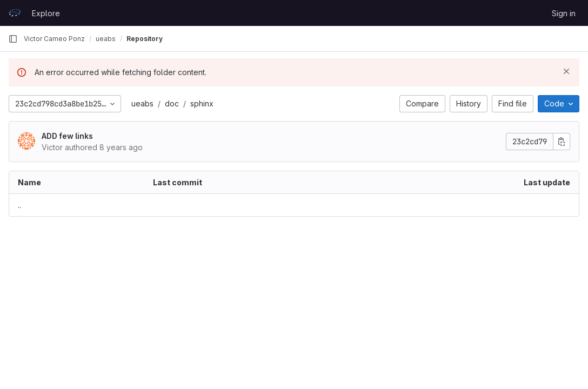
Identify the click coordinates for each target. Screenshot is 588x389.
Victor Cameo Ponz (54, 39)
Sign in (564, 13)
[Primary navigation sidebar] (13, 39)
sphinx (202, 103)
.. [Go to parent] (19, 205)
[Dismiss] (566, 71)
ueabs (142, 103)
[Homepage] (15, 13)
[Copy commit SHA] (562, 142)
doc (172, 103)
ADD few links (67, 136)
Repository (145, 39)
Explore (46, 13)
